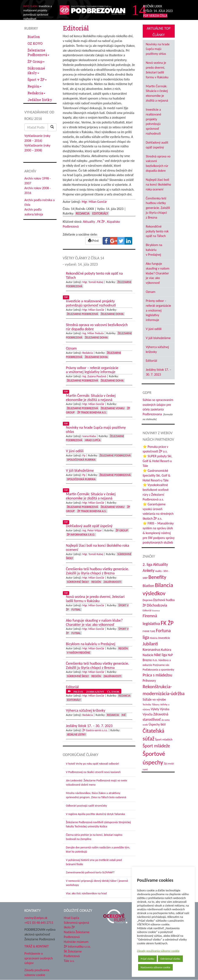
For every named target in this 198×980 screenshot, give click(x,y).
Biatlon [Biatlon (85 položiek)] (148, 586)
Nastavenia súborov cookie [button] (155, 967)
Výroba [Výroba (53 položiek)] (165, 709)
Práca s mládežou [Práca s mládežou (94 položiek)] (158, 675)
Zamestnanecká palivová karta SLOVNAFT (90, 872)
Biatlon (34, 37)
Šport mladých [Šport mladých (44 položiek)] (164, 740)
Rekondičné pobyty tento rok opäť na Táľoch (157, 231)
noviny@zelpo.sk (36, 918)
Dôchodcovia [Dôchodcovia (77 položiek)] (157, 605)
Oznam (151, 292)
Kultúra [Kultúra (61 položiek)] (166, 650)
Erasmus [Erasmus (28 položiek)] (156, 611)
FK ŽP (101, 222)
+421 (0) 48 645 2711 (39, 923)
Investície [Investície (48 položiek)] (164, 638)
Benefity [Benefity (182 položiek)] (157, 577)
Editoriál (152, 361)
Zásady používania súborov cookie (158, 951)
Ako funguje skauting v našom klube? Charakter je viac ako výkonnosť (158, 273)
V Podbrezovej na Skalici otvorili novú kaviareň (93, 772)
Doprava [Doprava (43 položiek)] (148, 600)
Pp (84, 455)
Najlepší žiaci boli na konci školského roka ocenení (158, 184)
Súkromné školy (36, 70)
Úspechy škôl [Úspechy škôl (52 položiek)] (157, 724)
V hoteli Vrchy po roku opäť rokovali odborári (93, 764)
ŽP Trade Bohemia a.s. (92, 412)
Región (34, 86)
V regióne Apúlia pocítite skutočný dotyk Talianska (96, 814)
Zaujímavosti (112, 582)
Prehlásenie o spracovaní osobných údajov (39, 958)
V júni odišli (154, 329)
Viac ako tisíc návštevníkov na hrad (86, 893)
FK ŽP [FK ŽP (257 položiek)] (167, 623)
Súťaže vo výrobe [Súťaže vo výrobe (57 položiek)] (154, 699)
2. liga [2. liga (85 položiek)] (148, 564)
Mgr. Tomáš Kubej (93, 282)
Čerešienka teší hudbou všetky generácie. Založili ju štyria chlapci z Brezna (158, 208)
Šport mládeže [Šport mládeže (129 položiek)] (156, 746)
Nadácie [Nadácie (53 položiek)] (148, 655)
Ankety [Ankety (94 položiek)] (149, 570)
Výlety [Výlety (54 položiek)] (155, 709)
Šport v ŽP (37, 79)
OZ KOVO (35, 43)
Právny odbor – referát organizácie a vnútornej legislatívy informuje (158, 310)
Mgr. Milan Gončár (94, 202)
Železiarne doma (112, 314)
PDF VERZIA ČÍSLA (155, 16)
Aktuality (89, 222)
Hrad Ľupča (93, 440)
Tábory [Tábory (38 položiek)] (156, 704)
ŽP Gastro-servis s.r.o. (95, 730)
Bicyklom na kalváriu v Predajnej (154, 250)
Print (93, 241)
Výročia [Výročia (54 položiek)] (148, 714)
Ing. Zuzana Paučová (94, 376)
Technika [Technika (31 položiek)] (147, 705)
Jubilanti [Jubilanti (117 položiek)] (150, 644)
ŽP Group (36, 61)
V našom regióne (79, 653)
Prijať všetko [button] (147, 959)
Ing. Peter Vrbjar (92, 530)
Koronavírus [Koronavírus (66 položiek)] (152, 650)
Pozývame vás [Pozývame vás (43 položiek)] (161, 665)
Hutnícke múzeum (76, 942)
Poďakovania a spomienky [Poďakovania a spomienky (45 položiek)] (158, 669)
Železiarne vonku (113, 408)
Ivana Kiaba (89, 436)
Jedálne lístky (40, 100)
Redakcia (36, 93)
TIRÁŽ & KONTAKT (37, 946)
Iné (124, 715)
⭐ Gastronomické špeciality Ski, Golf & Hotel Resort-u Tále (157, 475)
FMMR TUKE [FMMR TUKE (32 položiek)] (149, 631)
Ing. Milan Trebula (93, 333)
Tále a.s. (69, 961)
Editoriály (100, 213)
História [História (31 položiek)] (154, 638)
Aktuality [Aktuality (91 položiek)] (160, 564)
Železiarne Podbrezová (38, 52)
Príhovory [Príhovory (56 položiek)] (149, 681)
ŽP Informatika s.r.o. (81, 535)
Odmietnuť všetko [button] (170, 959)
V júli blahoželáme (158, 338)
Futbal (76, 610)
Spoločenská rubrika (81, 460)
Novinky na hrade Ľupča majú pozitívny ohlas (158, 49)
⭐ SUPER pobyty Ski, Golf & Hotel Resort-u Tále (158, 461)
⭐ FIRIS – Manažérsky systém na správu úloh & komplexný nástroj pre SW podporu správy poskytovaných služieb (159, 533)
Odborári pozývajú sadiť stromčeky (86, 806)
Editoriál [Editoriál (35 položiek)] (147, 610)
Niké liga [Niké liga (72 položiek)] (160, 655)
